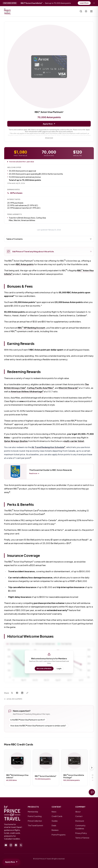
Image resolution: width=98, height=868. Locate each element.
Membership (33, 812)
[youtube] (6, 845)
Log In (59, 670)
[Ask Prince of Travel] (91, 792)
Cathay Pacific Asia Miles (40, 389)
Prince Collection (35, 821)
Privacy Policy (81, 833)
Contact (79, 816)
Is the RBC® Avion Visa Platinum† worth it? (28, 721)
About (78, 812)
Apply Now (49, 124)
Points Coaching (35, 816)
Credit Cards (57, 816)
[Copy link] (27, 694)
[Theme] (86, 11)
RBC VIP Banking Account (31, 329)
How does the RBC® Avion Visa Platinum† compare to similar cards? (38, 727)
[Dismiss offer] (94, 3)
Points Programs (59, 835)
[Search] (81, 11)
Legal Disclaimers (13, 700)
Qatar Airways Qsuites (16, 442)
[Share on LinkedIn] (22, 694)
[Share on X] (12, 694)
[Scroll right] (92, 769)
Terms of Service (82, 838)
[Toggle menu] (91, 11)
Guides (55, 821)
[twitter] (21, 845)
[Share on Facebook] (17, 694)
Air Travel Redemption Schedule (48, 448)
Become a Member (44, 670)
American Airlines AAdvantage (27, 393)
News (54, 812)
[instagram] (11, 845)
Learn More (84, 3)
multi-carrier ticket (74, 442)
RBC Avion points (25, 265)
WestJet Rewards (69, 389)
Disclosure (80, 821)
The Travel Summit (35, 825)
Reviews (55, 830)
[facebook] (16, 845)
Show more (49, 138)
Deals (54, 825)
